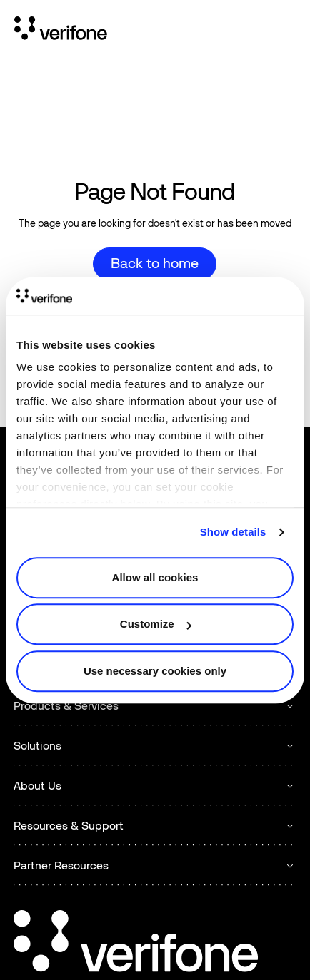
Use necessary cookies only (155, 671)
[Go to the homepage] (136, 943)
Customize (156, 624)
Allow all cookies (155, 577)
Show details (233, 532)
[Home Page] (61, 31)
